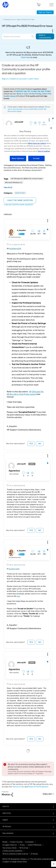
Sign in (5, 79)
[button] (49, 119)
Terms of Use (18, 787)
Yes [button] (31, 444)
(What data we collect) (37, 143)
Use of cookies (44, 151)
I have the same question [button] (20, 200)
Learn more (34, 79)
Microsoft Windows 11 (14, 182)
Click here (25, 57)
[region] (28, 145)
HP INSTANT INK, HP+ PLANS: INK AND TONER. (32, 91)
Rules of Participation (38, 787)
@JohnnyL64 (15, 249)
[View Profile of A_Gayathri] (21, 230)
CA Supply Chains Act (10, 845)
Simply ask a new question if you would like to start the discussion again (29, 109)
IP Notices (34, 854)
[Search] (19, 36)
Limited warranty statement (12, 851)
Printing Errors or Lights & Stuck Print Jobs (19, 20)
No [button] (40, 444)
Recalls (5, 842)
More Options (18, 158)
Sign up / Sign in (45, 12)
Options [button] (54, 31)
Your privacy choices (10, 848)
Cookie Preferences (34, 845)
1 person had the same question (18, 205)
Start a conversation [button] (45, 36)
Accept (36, 158)
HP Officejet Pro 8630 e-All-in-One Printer (27, 179)
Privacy (22, 845)
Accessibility (29, 842)
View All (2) (8, 188)
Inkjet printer (20, 193)
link (18, 596)
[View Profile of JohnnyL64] (19, 122)
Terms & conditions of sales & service (15, 854)
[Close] (51, 128)
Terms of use (24, 848)
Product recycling (16, 842)
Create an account (18, 79)
